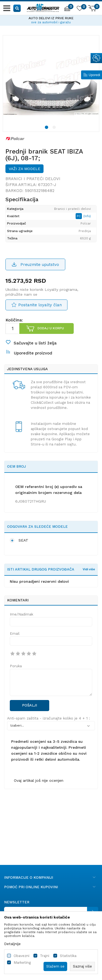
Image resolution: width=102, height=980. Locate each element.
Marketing (22, 963)
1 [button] (47, 128)
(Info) (87, 216)
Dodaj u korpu (51, 328)
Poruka (16, 666)
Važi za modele (24, 169)
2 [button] (55, 128)
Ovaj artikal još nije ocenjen (39, 780)
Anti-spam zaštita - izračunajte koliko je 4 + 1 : (49, 718)
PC (79, 216)
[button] (17, 8)
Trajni (45, 956)
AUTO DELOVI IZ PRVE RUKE (51, 18)
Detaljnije (12, 944)
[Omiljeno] (79, 9)
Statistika (68, 956)
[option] (51, 19)
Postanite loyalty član (40, 305)
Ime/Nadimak (21, 614)
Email (15, 634)
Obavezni (21, 956)
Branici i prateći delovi (33, 179)
